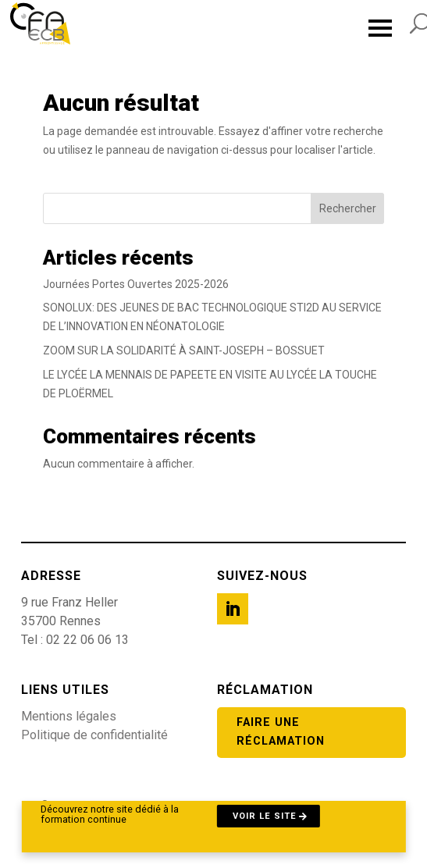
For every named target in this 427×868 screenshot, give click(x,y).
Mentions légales (69, 716)
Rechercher (348, 208)
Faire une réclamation (281, 732)
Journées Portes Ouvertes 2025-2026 (136, 284)
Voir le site (265, 816)
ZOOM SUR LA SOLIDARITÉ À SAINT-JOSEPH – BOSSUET (184, 350)
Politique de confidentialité (94, 735)
